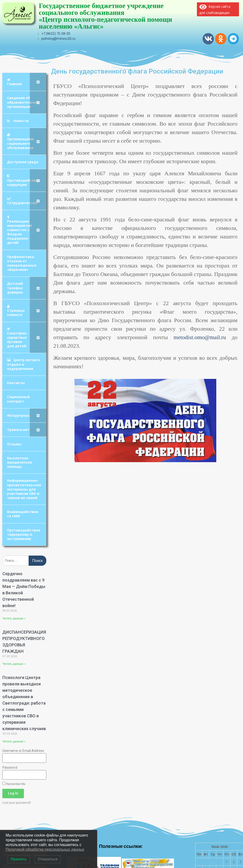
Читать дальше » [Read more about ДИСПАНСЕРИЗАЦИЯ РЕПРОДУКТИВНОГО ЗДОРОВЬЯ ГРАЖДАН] (14, 664)
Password (10, 767)
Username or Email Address (23, 751)
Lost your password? (17, 802)
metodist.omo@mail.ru (200, 337)
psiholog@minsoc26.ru (58, 39)
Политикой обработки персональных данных (45, 849)
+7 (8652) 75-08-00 (56, 34)
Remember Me (14, 784)
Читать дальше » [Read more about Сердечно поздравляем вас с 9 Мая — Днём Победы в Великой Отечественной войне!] (14, 618)
